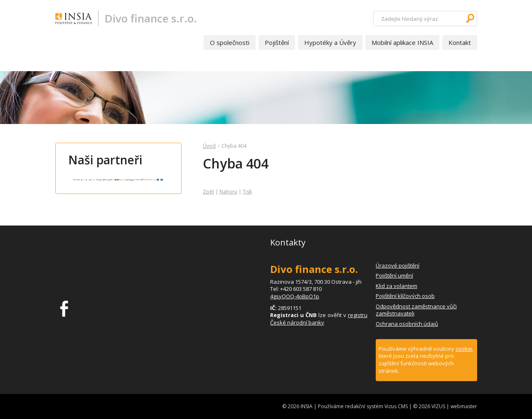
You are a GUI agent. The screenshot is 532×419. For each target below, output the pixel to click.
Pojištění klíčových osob (405, 296)
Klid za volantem (397, 286)
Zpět (208, 192)
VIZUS (438, 406)
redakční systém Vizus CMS (376, 406)
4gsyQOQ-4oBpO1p (295, 296)
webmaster (464, 406)
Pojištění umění (394, 275)
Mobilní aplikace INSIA (402, 42)
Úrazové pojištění (398, 265)
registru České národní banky (319, 319)
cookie (464, 349)
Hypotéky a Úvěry (330, 42)
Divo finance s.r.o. (151, 18)
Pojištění (277, 42)
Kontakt (460, 42)
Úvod (209, 146)
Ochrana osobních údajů (407, 324)
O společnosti (230, 42)
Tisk (247, 192)
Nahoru (228, 192)
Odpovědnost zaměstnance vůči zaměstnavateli (416, 310)
